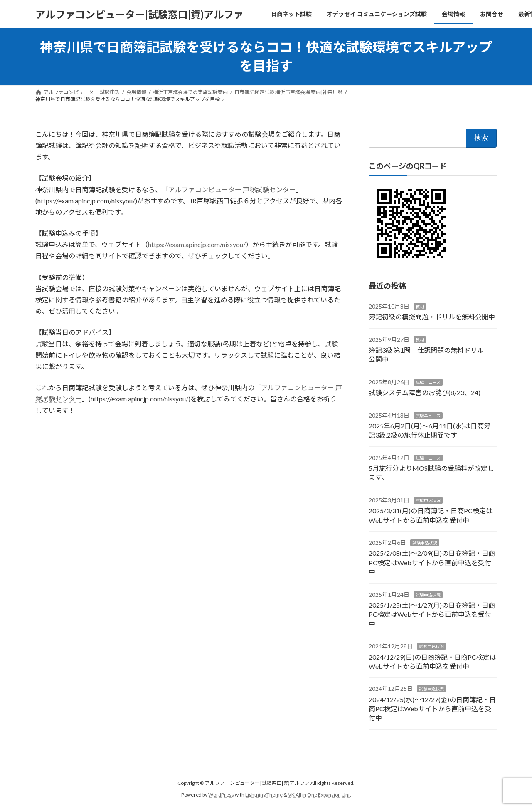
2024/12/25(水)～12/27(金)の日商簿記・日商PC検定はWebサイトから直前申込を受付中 (432, 708)
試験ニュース (428, 382)
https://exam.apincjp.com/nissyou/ (197, 244)
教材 (420, 307)
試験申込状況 (428, 500)
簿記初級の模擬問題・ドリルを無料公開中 (432, 317)
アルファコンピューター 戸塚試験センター (232, 189)
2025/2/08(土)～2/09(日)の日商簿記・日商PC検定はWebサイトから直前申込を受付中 (432, 562)
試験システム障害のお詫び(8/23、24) (425, 392)
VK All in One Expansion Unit (320, 795)
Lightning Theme (264, 795)
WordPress (221, 795)
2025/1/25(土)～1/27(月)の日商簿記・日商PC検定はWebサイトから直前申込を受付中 (432, 614)
